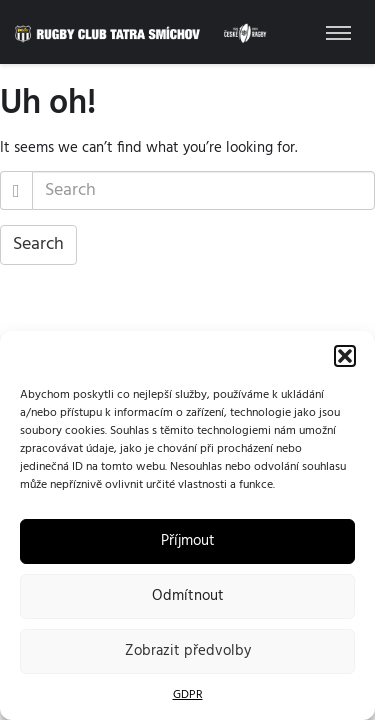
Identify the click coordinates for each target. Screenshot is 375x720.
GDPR (188, 695)
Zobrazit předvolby (188, 651)
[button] (345, 356)
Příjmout (188, 541)
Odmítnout (188, 596)
